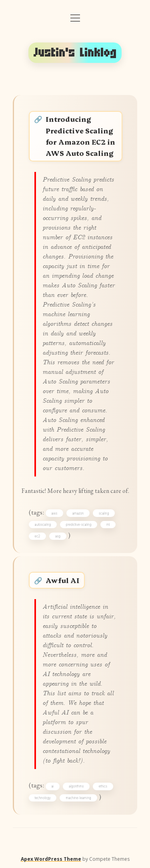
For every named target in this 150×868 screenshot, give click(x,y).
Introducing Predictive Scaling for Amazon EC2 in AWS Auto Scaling (80, 136)
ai (53, 786)
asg (58, 536)
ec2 (38, 536)
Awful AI (63, 580)
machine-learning (78, 798)
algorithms (76, 786)
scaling (104, 513)
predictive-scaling (79, 525)
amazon (78, 513)
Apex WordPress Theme (51, 859)
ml (108, 525)
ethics (103, 786)
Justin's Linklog (75, 53)
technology (43, 798)
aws (55, 513)
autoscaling (43, 525)
